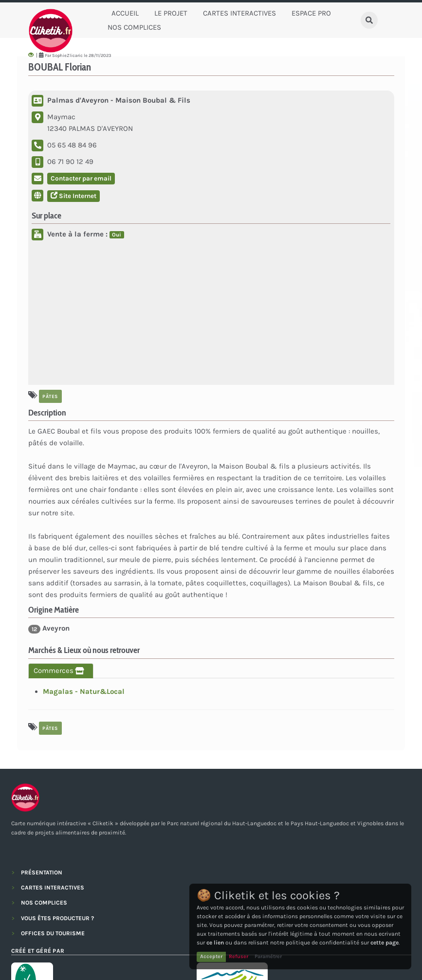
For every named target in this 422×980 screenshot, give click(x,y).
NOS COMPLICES (44, 903)
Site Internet (73, 196)
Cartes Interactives (239, 13)
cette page (385, 943)
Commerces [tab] (61, 671)
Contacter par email (81, 178)
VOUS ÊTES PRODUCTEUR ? (57, 918)
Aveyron (49, 628)
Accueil (125, 13)
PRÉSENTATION (42, 872)
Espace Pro (311, 13)
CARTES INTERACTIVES (53, 888)
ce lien (215, 943)
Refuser (239, 956)
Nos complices (134, 27)
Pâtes (50, 396)
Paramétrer (268, 956)
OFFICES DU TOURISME (53, 933)
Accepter (211, 956)
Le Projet (171, 13)
